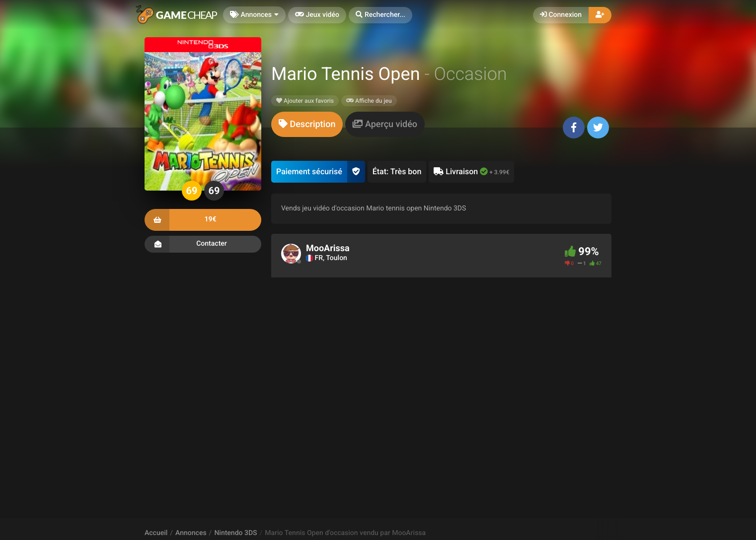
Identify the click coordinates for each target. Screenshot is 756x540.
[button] (380, 15)
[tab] (307, 124)
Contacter (203, 244)
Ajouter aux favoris (305, 101)
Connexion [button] (561, 15)
